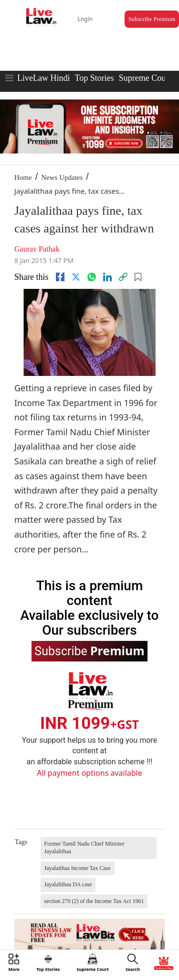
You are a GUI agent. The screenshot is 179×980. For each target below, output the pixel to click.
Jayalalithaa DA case (68, 884)
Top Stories (94, 78)
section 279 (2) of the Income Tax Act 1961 (94, 901)
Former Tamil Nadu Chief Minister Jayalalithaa (84, 848)
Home (23, 177)
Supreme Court (145, 78)
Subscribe (89, 650)
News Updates (62, 177)
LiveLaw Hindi (43, 78)
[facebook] (60, 277)
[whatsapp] (92, 277)
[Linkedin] (107, 277)
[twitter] (76, 277)
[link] (123, 277)
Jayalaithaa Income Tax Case (78, 868)
